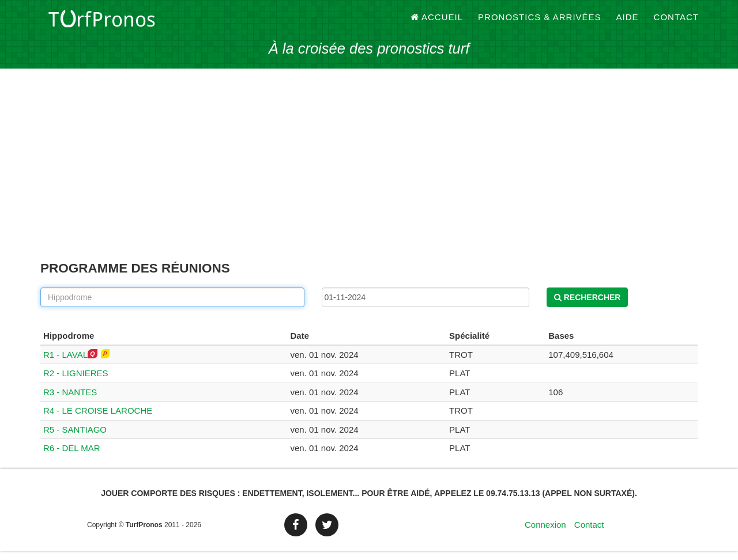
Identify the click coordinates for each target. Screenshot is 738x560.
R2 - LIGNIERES (76, 382)
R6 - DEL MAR (72, 457)
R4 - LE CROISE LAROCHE (98, 420)
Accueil (437, 23)
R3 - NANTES (70, 401)
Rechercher (588, 307)
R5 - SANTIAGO (75, 439)
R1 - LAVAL (65, 364)
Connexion (545, 534)
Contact (676, 23)
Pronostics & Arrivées (540, 23)
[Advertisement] (369, 179)
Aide (628, 23)
